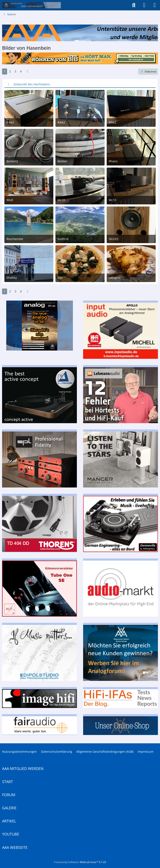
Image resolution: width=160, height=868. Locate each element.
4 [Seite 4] (21, 71)
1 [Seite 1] (5, 71)
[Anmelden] (144, 5)
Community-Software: (80, 862)
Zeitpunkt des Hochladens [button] (32, 84)
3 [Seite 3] (15, 71)
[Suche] (134, 5)
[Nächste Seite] (27, 72)
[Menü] (155, 5)
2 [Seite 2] (10, 71)
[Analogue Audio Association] (31, 5)
